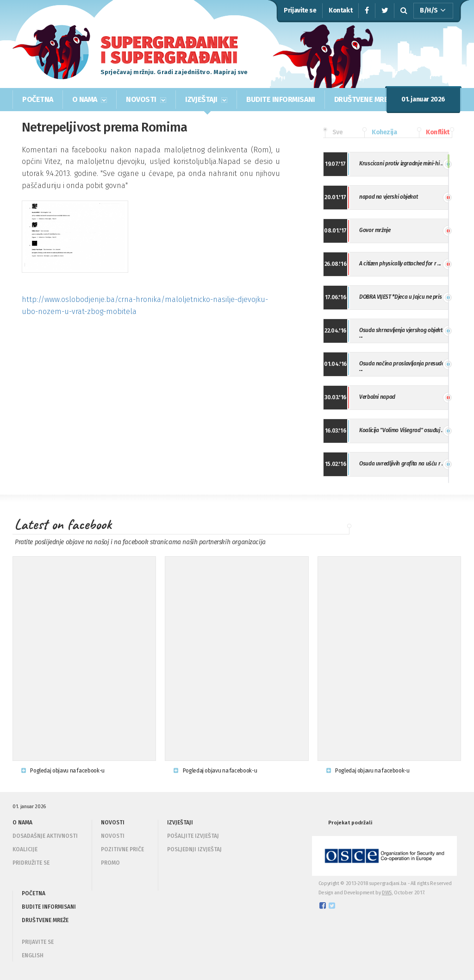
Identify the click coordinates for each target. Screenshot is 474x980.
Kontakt (340, 10)
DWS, (387, 893)
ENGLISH (33, 955)
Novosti (113, 836)
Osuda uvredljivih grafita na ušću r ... (402, 464)
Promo (110, 863)
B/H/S (433, 11)
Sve (333, 132)
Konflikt (433, 132)
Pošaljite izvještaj (193, 836)
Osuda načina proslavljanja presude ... (402, 366)
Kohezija (380, 132)
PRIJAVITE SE (38, 942)
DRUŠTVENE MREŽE (365, 99)
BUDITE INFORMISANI (281, 99)
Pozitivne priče (122, 849)
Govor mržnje (375, 230)
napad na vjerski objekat (388, 197)
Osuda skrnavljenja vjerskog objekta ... (402, 333)
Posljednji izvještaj (194, 849)
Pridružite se (31, 863)
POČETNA (38, 99)
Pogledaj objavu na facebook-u (63, 771)
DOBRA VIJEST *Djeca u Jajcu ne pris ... (403, 297)
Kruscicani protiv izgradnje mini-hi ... (402, 163)
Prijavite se (300, 10)
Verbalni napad (377, 397)
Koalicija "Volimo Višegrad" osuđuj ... (402, 430)
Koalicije (25, 849)
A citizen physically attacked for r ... (400, 264)
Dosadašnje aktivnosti (45, 836)
